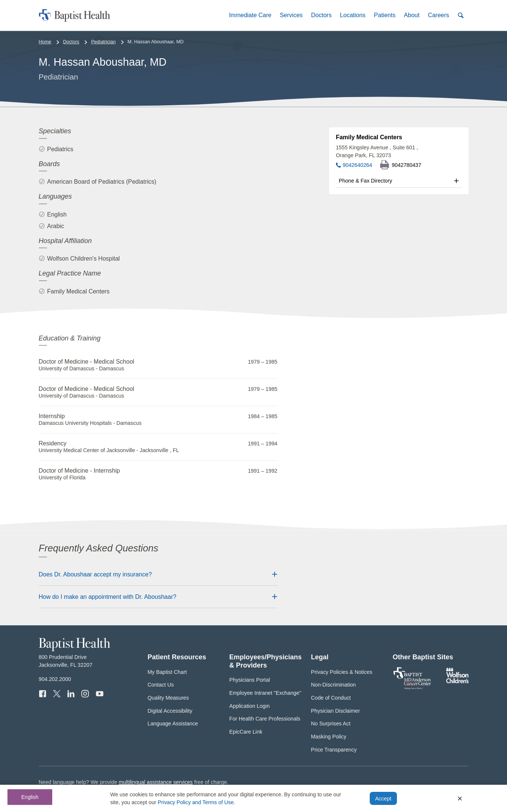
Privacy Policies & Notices (342, 672)
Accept (383, 799)
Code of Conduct (331, 698)
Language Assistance (173, 724)
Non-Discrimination (334, 685)
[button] (250, 15)
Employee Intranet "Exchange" (265, 693)
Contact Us (161, 685)
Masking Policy (329, 737)
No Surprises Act (331, 724)
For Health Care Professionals (265, 719)
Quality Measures (168, 698)
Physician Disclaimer (336, 711)
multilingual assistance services (156, 782)
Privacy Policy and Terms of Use (196, 802)
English (30, 797)
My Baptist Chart (167, 672)
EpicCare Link (246, 732)
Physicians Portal (250, 680)
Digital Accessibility (170, 711)
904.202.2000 (55, 679)
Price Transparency (334, 750)
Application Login (250, 706)
